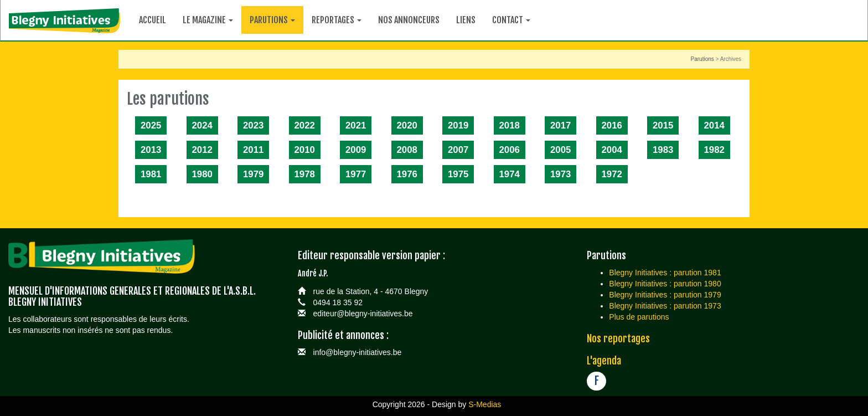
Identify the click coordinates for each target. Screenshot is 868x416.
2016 (612, 125)
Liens (466, 20)
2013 (151, 150)
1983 (663, 150)
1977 (356, 174)
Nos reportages (618, 338)
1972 (612, 174)
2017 (560, 125)
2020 (407, 125)
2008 (407, 150)
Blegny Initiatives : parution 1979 (665, 295)
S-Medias (485, 404)
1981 (151, 174)
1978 (305, 174)
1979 (253, 174)
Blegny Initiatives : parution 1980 (665, 284)
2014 (714, 125)
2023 (253, 125)
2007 (458, 150)
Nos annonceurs (409, 20)
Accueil (153, 20)
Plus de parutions (639, 317)
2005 (560, 150)
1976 (407, 174)
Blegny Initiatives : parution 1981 (665, 273)
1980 (202, 174)
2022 (305, 125)
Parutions (702, 59)
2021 (356, 125)
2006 (510, 150)
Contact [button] (511, 20)
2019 (458, 125)
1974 (510, 174)
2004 (612, 150)
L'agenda (604, 361)
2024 (202, 125)
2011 (253, 150)
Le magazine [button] (208, 20)
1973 (560, 174)
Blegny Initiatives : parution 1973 (665, 306)
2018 (510, 125)
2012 (202, 150)
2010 (305, 150)
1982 (714, 150)
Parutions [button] (272, 20)
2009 (356, 150)
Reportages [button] (337, 20)
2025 (151, 125)
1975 (458, 174)
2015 (663, 125)
